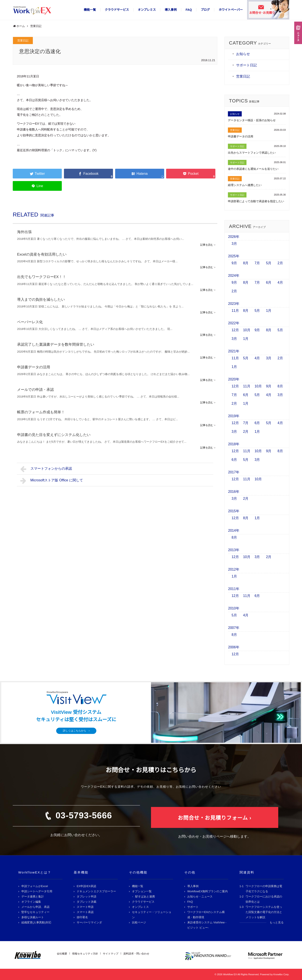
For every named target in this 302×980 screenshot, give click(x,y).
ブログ (205, 10)
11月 (235, 311)
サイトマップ (111, 954)
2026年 (234, 237)
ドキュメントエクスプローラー (96, 891)
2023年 (234, 304)
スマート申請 (85, 907)
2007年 (234, 628)
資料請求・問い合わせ (136, 954)
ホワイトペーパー (231, 10)
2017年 (234, 472)
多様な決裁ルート (33, 917)
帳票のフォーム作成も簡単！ (41, 412)
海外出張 (24, 232)
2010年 (234, 608)
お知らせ (243, 54)
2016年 (234, 492)
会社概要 (62, 954)
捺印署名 (82, 917)
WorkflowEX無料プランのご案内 (208, 891)
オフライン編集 (31, 902)
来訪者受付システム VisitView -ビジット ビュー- (207, 925)
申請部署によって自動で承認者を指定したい (256, 201)
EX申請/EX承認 (86, 886)
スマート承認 (85, 912)
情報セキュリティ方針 (85, 954)
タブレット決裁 (87, 902)
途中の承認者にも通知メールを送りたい (253, 169)
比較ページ (139, 922)
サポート (193, 907)
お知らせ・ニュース (200, 896)
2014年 (234, 531)
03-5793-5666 (84, 815)
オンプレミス (147, 10)
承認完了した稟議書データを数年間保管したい (56, 344)
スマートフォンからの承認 (46, 469)
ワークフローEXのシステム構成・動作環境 (206, 915)
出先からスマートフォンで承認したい (252, 153)
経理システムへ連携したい (245, 185)
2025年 (234, 256)
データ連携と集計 (33, 896)
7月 (257, 263)
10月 (247, 330)
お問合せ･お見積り (262, 13)
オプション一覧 (142, 891)
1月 (269, 311)
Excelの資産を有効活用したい (42, 254)
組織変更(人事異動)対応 (36, 922)
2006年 (234, 647)
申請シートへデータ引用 (37, 891)
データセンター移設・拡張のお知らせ (252, 120)
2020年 (234, 379)
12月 (235, 330)
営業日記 (23, 41)
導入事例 (171, 10)
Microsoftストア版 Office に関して (52, 481)
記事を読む (207, 245)
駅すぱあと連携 (145, 896)
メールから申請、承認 (35, 907)
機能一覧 (90, 10)
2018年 (234, 444)
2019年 (234, 416)
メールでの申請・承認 (35, 390)
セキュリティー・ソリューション (152, 915)
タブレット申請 (87, 896)
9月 (234, 263)
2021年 (234, 351)
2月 (280, 263)
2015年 (234, 511)
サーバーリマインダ (89, 922)
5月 (269, 263)
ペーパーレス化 (30, 322)
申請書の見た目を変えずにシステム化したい (54, 435)
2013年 (234, 550)
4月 (280, 282)
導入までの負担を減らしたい (41, 300)
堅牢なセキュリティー (35, 912)
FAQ (189, 10)
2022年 (234, 323)
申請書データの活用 (34, 367)
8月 (246, 263)
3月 (234, 244)
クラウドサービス (117, 10)
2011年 (234, 589)
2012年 (234, 569)
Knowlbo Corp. (281, 974)
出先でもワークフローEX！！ (42, 277)
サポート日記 (246, 65)
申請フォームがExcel (35, 886)
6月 (269, 282)
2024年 (234, 276)
